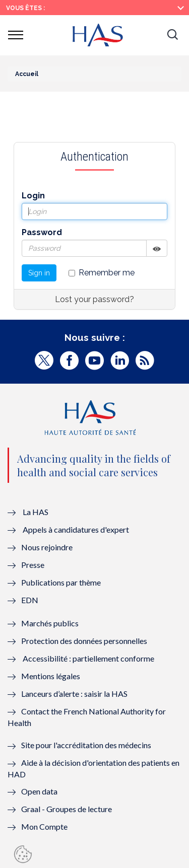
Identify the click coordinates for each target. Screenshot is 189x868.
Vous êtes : (25, 8)
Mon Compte (44, 826)
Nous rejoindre (47, 547)
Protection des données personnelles (84, 641)
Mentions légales (51, 676)
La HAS (36, 512)
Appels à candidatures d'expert (76, 529)
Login (33, 196)
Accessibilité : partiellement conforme (88, 658)
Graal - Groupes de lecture (67, 809)
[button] (172, 35)
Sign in (39, 273)
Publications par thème (61, 582)
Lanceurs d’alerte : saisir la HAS (74, 694)
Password (42, 232)
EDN (30, 600)
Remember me (102, 273)
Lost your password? (94, 299)
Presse (33, 565)
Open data (39, 791)
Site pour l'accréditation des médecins (86, 745)
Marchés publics (51, 623)
